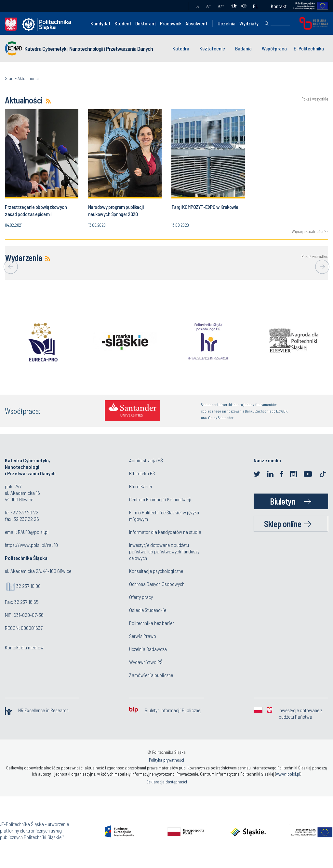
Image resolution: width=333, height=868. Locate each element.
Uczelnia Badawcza (148, 649)
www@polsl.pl (288, 774)
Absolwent (196, 23)
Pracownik (171, 23)
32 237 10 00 (28, 586)
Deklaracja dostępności (167, 782)
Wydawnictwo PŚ (146, 662)
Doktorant (146, 23)
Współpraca (274, 48)
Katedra (181, 48)
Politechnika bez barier (152, 623)
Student (123, 23)
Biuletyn (283, 501)
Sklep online (283, 524)
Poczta (177, 6)
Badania (243, 48)
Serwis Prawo (143, 636)
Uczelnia (226, 23)
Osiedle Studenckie (148, 610)
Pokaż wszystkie (315, 99)
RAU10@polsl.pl (33, 532)
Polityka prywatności (166, 760)
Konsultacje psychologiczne (156, 571)
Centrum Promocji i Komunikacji (160, 499)
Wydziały (249, 23)
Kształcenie (212, 48)
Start (9, 78)
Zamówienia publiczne (151, 675)
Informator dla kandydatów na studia (165, 532)
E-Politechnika (309, 48)
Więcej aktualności (307, 231)
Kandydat (100, 23)
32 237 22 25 (26, 519)
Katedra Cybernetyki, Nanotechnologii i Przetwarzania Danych (89, 48)
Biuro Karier (141, 486)
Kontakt (279, 6)
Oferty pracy (141, 597)
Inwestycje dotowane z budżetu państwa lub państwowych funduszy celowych (164, 551)
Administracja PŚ (146, 460)
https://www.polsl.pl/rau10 (31, 545)
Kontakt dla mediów (24, 647)
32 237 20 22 (26, 512)
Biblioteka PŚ (142, 473)
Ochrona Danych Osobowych (157, 584)
